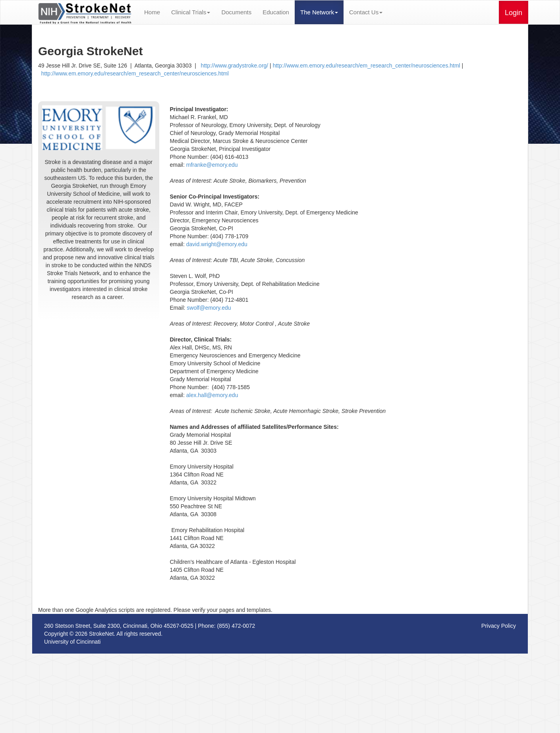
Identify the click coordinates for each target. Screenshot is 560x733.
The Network (319, 12)
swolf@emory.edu (209, 308)
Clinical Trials (191, 12)
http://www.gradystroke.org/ (233, 66)
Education (276, 12)
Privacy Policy (499, 626)
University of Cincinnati (72, 642)
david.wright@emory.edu (217, 244)
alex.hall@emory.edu (212, 395)
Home (152, 12)
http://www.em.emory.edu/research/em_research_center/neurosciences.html (367, 66)
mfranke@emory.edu (212, 165)
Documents (236, 12)
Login (514, 13)
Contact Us (366, 12)
